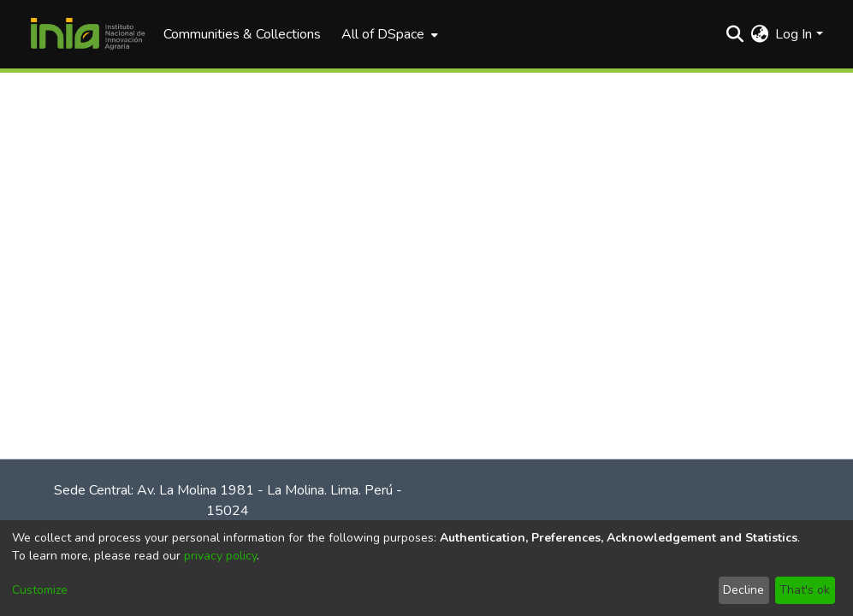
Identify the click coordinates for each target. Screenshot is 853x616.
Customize (40, 590)
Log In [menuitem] (794, 34)
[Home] (88, 34)
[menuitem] (388, 34)
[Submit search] (735, 34)
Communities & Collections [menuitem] (242, 34)
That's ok (805, 590)
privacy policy (220, 556)
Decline (743, 590)
